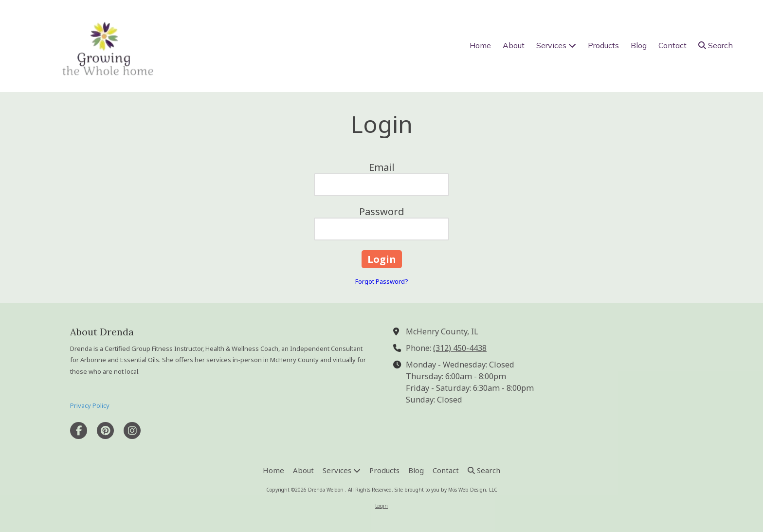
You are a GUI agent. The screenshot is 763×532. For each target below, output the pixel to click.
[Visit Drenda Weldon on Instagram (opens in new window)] (132, 431)
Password (382, 211)
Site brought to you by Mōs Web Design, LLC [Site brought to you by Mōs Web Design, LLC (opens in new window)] (446, 490)
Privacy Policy (90, 405)
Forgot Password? (382, 281)
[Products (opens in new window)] (603, 46)
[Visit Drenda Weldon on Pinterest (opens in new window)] (105, 431)
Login (381, 506)
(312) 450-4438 (460, 348)
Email (382, 167)
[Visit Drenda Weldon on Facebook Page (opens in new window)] (79, 431)
